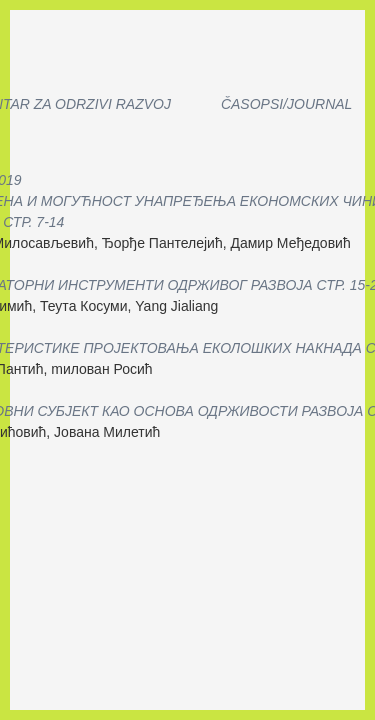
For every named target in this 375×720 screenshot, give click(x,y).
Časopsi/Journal (286, 104)
